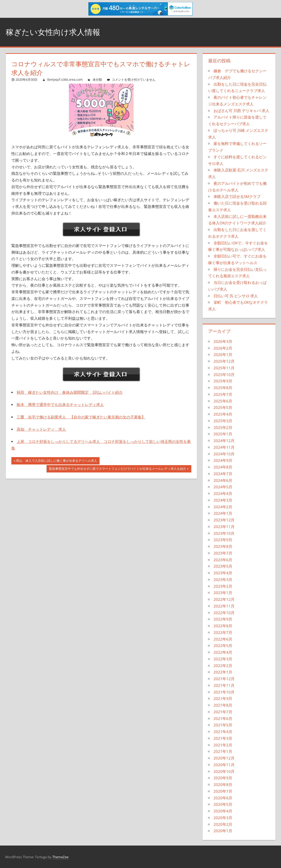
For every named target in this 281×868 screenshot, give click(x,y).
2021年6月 (223, 718)
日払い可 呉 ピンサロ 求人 (236, 296)
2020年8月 (223, 785)
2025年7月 (223, 394)
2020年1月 (223, 831)
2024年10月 (224, 454)
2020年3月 (223, 818)
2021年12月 (224, 679)
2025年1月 (223, 434)
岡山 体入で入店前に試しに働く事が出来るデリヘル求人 (56, 461)
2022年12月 (224, 599)
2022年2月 (223, 666)
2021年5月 (223, 725)
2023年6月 (223, 560)
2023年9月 (223, 540)
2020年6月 (223, 798)
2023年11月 (224, 527)
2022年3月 (223, 659)
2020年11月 (224, 765)
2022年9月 (223, 619)
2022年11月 (224, 606)
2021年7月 (223, 712)
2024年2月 (223, 507)
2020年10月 (224, 771)
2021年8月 (223, 705)
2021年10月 (224, 692)
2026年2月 (223, 348)
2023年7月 (223, 553)
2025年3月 (223, 421)
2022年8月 (223, 626)
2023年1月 (223, 593)
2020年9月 (223, 778)
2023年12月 (224, 520)
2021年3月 (223, 738)
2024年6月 (223, 480)
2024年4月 (223, 493)
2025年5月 (223, 407)
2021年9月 (223, 698)
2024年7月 (223, 474)
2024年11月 (224, 447)
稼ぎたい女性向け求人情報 (54, 32)
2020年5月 (223, 804)
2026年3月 (223, 341)
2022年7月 (223, 632)
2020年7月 (223, 791)
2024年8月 (223, 467)
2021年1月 (223, 751)
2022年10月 (224, 613)
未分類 (97, 79)
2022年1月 (223, 672)
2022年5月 (223, 646)
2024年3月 (223, 500)
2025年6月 (223, 401)
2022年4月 (223, 652)
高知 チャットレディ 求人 (41, 429)
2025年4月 (223, 414)
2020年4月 (223, 811)
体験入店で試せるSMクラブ (237, 196)
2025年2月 (223, 427)
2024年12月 (224, 441)
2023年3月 (223, 580)
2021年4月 (223, 732)
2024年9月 (223, 460)
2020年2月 (223, 824)
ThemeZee (60, 857)
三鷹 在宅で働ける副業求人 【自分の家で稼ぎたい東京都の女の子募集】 (81, 417)
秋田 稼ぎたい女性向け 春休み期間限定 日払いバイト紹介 (70, 392)
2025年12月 (224, 361)
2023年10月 (224, 533)
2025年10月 (224, 375)
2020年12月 (224, 758)
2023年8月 (223, 546)
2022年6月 (223, 639)
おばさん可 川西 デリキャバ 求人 (241, 111)
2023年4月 (223, 573)
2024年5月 (223, 487)
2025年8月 (223, 388)
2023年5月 (223, 566)
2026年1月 (223, 355)
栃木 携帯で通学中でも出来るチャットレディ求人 (60, 405)
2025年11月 (224, 368)
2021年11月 (224, 685)
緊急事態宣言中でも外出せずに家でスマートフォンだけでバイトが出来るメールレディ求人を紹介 (117, 469)
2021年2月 (223, 745)
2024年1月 (223, 513)
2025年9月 (223, 381)
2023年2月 (223, 586)
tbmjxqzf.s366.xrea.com (65, 79)
